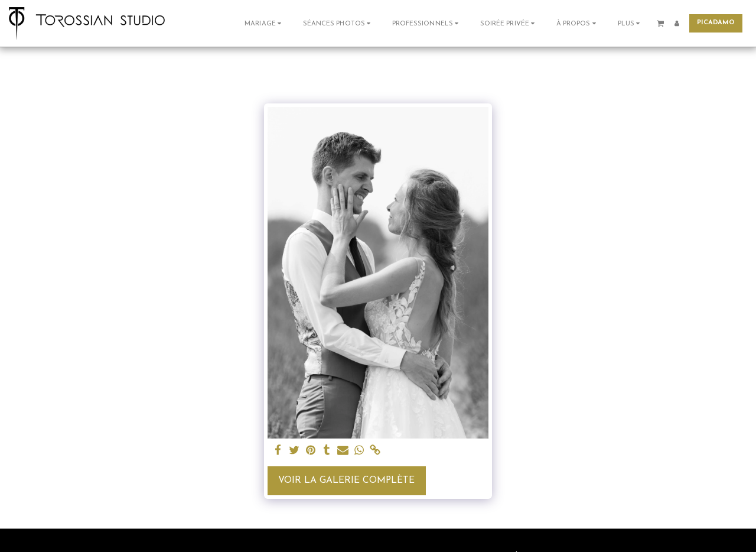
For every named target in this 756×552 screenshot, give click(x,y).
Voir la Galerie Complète (346, 480)
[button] (264, 23)
